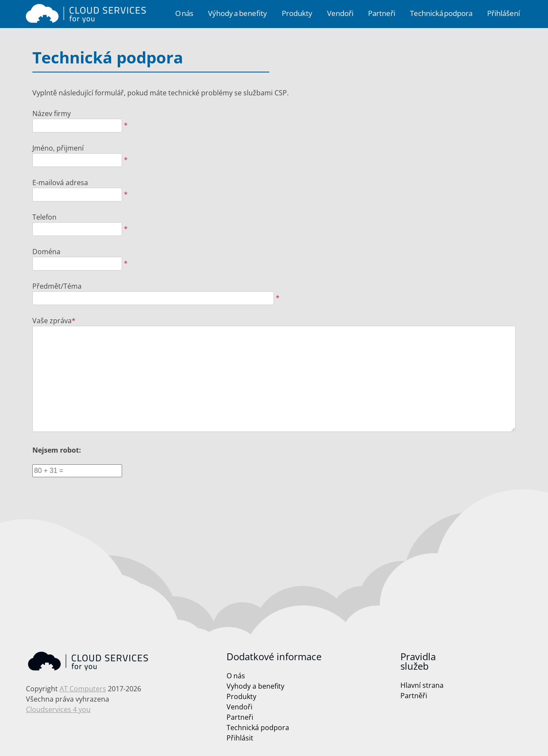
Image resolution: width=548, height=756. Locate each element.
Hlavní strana (422, 685)
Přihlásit (240, 738)
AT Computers (83, 689)
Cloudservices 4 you (58, 709)
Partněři (414, 696)
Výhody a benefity (238, 13)
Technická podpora (441, 13)
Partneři (382, 13)
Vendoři (340, 13)
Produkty (297, 13)
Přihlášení (504, 13)
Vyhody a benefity (255, 686)
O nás (184, 13)
